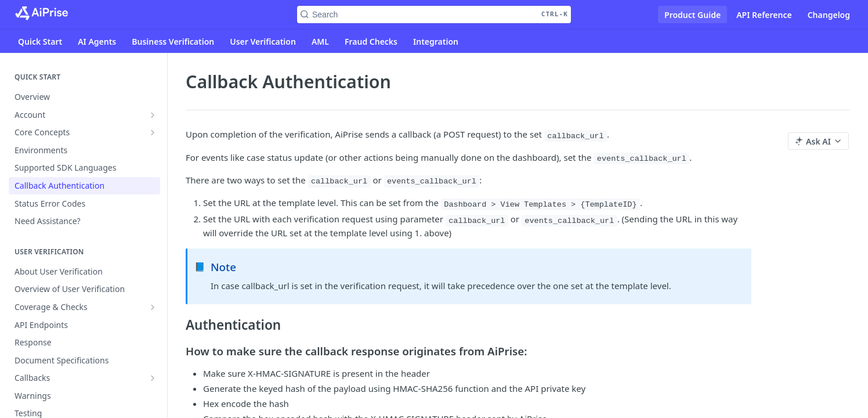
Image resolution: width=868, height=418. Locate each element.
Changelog (829, 15)
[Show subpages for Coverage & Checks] (153, 307)
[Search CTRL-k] (434, 15)
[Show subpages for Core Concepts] (153, 132)
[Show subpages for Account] (153, 115)
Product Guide (692, 15)
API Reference (764, 15)
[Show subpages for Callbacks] (153, 378)
